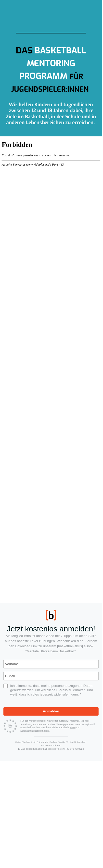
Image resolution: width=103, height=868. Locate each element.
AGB (73, 727)
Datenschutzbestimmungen (35, 731)
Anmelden (51, 711)
